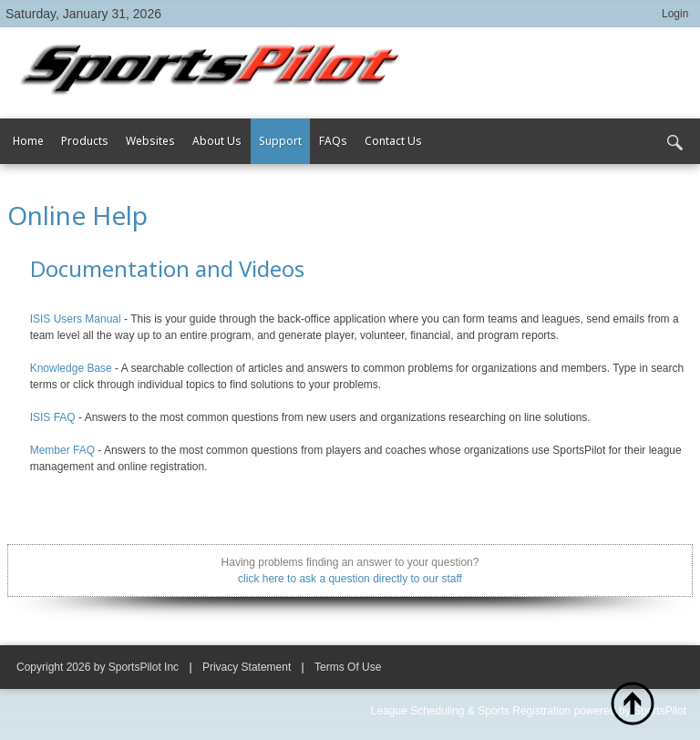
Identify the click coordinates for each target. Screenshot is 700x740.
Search (674, 143)
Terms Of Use (348, 667)
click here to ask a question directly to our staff (350, 579)
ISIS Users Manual (76, 319)
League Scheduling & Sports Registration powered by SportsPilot (529, 711)
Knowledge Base (71, 368)
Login (675, 14)
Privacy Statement (247, 667)
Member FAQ (62, 450)
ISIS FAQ (53, 417)
